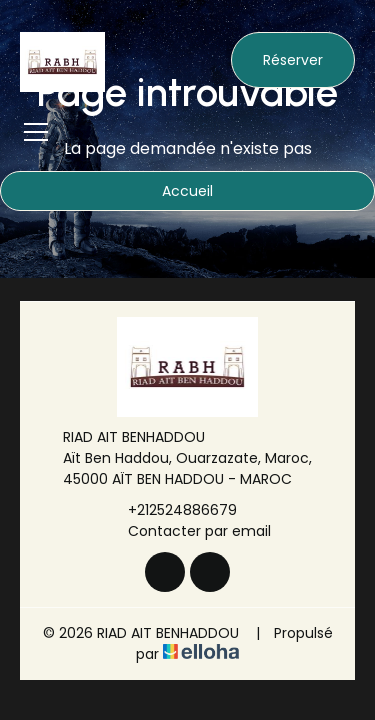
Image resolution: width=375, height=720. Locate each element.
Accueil (187, 191)
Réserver (293, 60)
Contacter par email (188, 531)
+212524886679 (171, 510)
